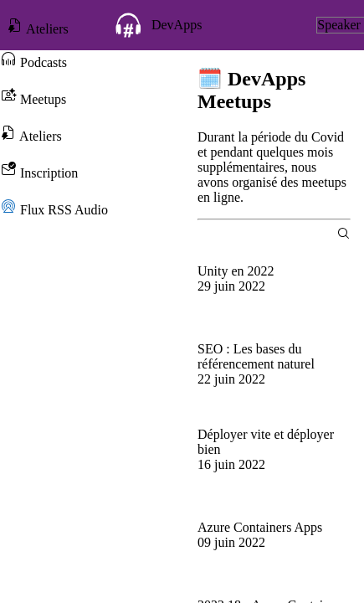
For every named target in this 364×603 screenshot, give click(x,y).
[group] (274, 286)
